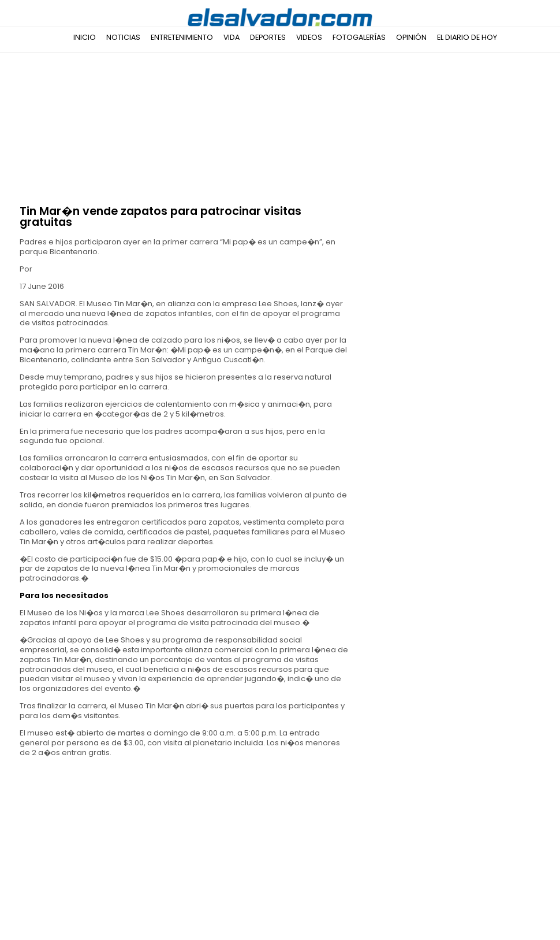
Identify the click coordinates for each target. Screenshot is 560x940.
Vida (232, 37)
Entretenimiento (182, 37)
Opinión (411, 37)
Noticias (123, 37)
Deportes (268, 37)
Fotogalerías (359, 37)
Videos (309, 37)
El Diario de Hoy (467, 37)
